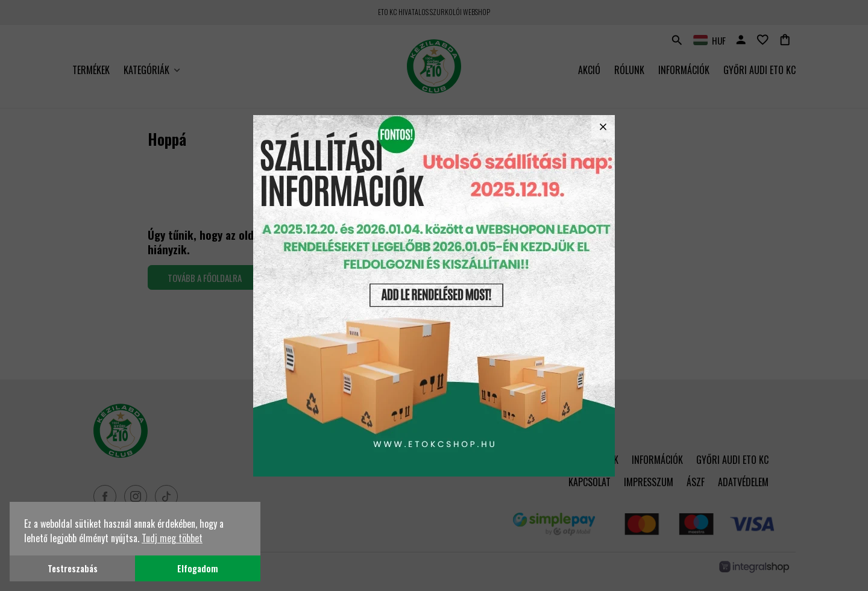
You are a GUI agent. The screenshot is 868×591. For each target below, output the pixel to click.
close (603, 127)
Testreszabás (73, 568)
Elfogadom (198, 568)
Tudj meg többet (172, 538)
